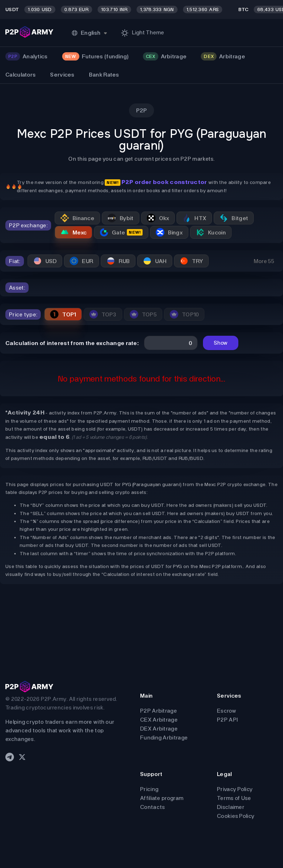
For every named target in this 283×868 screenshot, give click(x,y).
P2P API (227, 720)
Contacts (152, 807)
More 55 (264, 261)
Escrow (227, 711)
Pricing (149, 789)
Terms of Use (234, 798)
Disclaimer (231, 807)
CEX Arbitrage (159, 720)
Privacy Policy (235, 789)
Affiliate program (162, 798)
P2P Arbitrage (158, 711)
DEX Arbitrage (159, 729)
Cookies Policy (236, 816)
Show (221, 343)
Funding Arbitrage (164, 738)
